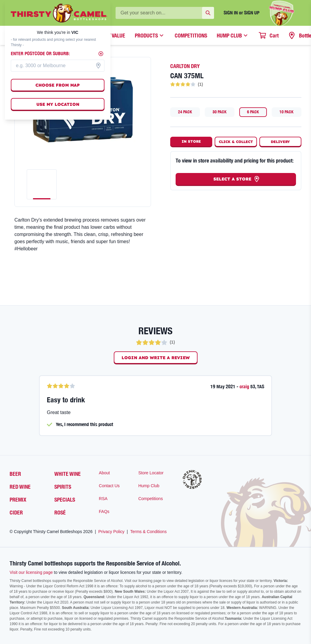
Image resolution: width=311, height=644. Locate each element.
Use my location (58, 104)
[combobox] (58, 66)
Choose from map (58, 85)
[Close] (101, 54)
